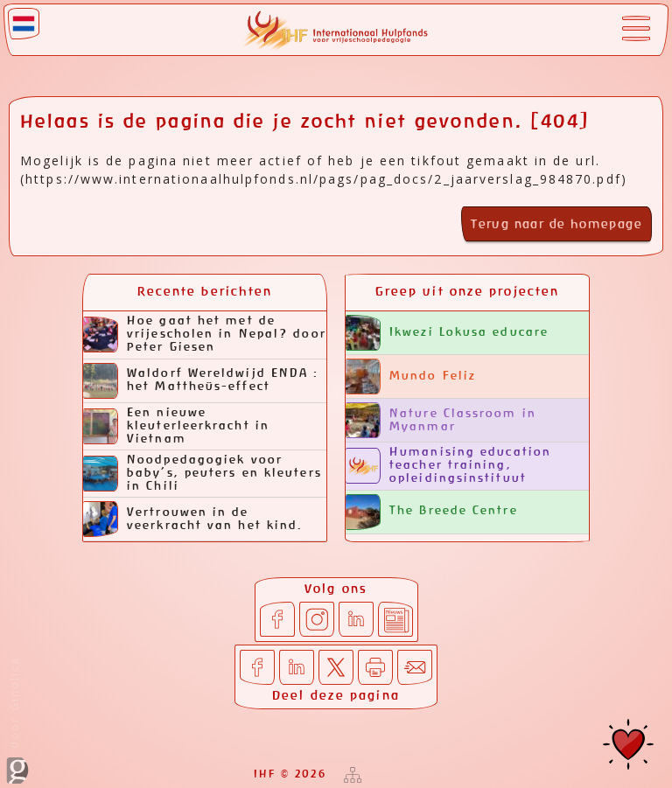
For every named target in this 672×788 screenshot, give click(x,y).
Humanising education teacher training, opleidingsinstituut (448, 466)
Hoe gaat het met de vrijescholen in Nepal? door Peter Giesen (205, 335)
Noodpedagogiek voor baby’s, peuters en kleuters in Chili (203, 474)
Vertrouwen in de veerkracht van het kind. (193, 519)
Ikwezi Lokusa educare (447, 333)
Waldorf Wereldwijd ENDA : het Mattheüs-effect (201, 381)
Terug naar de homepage (556, 225)
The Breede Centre (432, 512)
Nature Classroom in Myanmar (441, 420)
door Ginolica (17, 720)
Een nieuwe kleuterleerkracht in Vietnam (176, 426)
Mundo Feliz (411, 377)
